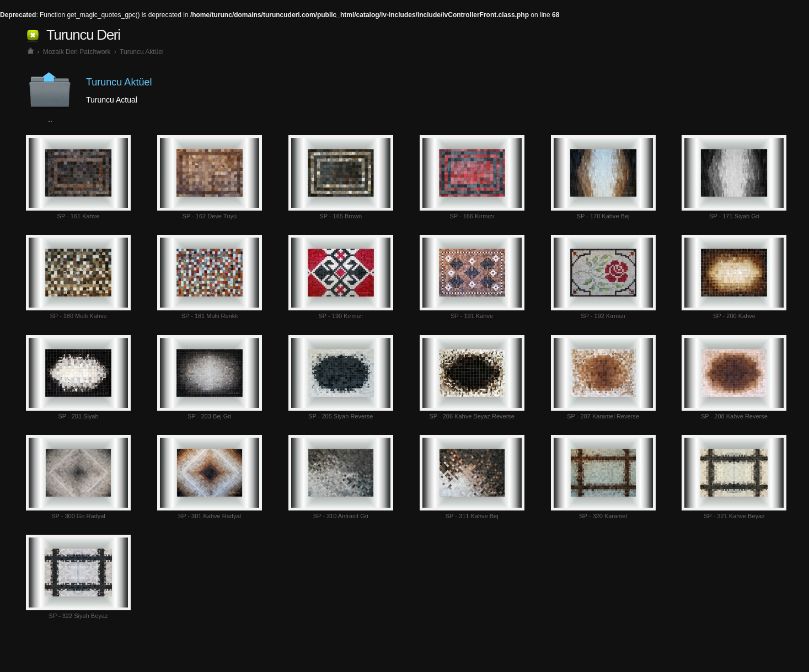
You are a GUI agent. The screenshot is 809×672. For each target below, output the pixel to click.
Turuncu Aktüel (142, 52)
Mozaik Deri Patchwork (77, 52)
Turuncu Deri (83, 35)
